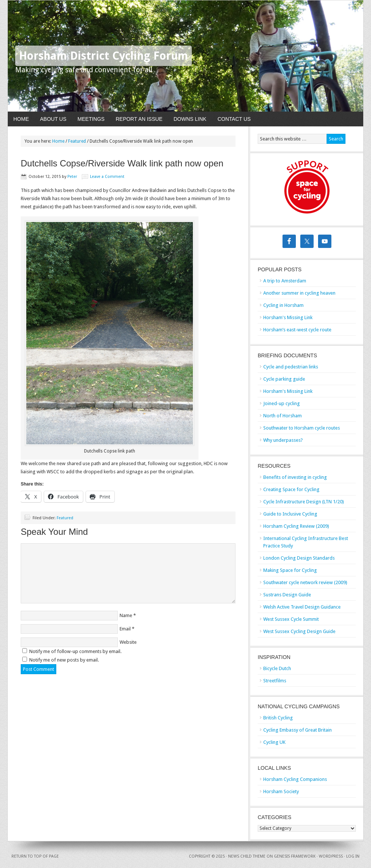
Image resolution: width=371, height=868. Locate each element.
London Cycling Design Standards (299, 558)
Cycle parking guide (284, 379)
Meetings (91, 119)
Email (125, 629)
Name (126, 615)
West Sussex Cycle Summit (291, 619)
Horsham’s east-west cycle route (297, 330)
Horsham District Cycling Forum (103, 56)
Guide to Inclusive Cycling (290, 514)
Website (128, 642)
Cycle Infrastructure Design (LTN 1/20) (304, 502)
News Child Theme (247, 856)
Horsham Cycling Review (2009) (296, 526)
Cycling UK (274, 742)
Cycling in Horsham (283, 305)
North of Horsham (283, 416)
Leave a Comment (107, 177)
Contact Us (234, 119)
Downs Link (190, 119)
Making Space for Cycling (290, 570)
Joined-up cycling (282, 403)
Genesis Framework (295, 856)
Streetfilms (275, 681)
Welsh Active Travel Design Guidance (302, 607)
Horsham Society (281, 791)
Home (21, 119)
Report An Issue (139, 119)
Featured (65, 518)
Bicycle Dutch (277, 668)
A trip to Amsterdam (285, 281)
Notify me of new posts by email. (64, 660)
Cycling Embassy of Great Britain (298, 730)
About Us (53, 119)
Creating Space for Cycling (291, 489)
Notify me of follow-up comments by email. (75, 651)
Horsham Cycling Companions (295, 779)
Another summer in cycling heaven (299, 293)
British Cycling (278, 718)
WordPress (331, 856)
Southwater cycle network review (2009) (305, 582)
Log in (353, 856)
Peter (72, 177)
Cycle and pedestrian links (291, 367)
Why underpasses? (283, 440)
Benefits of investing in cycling (295, 477)
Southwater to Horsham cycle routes (302, 428)
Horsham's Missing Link (288, 317)
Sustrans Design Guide (287, 595)
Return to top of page (35, 856)
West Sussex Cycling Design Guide (299, 631)
